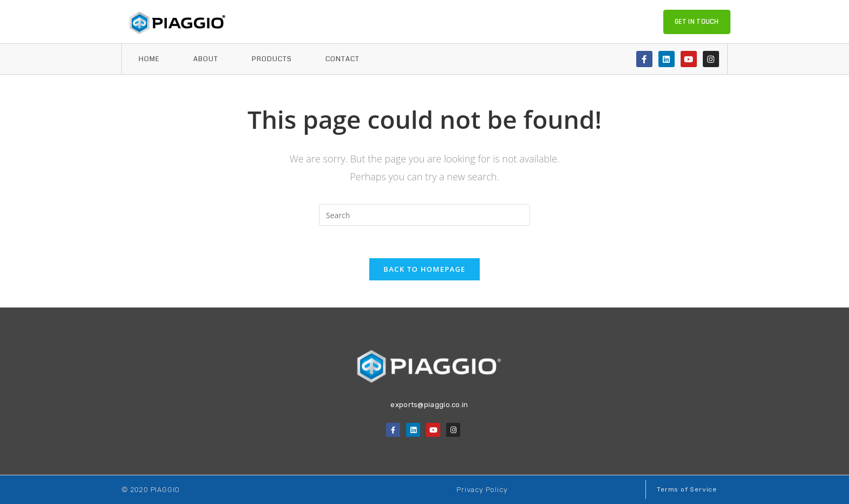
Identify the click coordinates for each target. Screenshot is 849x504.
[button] (697, 22)
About (206, 59)
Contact (342, 59)
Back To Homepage (424, 269)
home (149, 59)
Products (272, 59)
